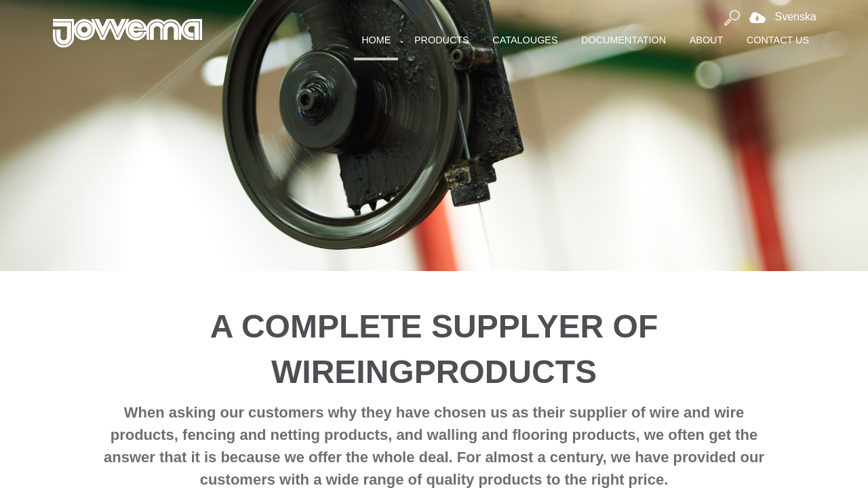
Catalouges (525, 40)
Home (376, 40)
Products (442, 40)
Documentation (624, 40)
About (707, 40)
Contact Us (778, 40)
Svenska (780, 17)
